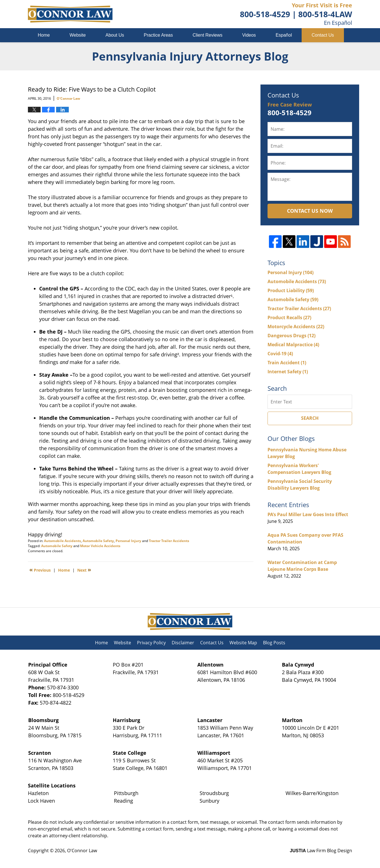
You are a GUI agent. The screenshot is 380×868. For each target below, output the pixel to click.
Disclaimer (183, 643)
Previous (40, 570)
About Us (115, 35)
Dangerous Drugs (291, 336)
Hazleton (38, 793)
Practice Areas (158, 35)
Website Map (243, 643)
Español (284, 35)
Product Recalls (289, 318)
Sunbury (209, 801)
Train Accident (287, 363)
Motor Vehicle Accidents (100, 546)
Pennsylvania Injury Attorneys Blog (70, 14)
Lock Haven (41, 801)
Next (84, 570)
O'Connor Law (82, 851)
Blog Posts (274, 643)
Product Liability (291, 290)
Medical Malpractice (293, 345)
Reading (123, 801)
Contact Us (323, 35)
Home (44, 35)
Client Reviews (207, 35)
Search (310, 418)
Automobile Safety (98, 541)
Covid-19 (280, 354)
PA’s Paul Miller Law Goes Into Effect (308, 514)
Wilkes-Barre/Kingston (312, 793)
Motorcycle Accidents (296, 327)
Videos (249, 35)
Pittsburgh (126, 793)
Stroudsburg (214, 793)
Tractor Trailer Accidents (169, 541)
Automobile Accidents (62, 541)
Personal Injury (128, 541)
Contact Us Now (310, 211)
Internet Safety (288, 372)
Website (78, 35)
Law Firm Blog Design (321, 851)
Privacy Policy (151, 643)
